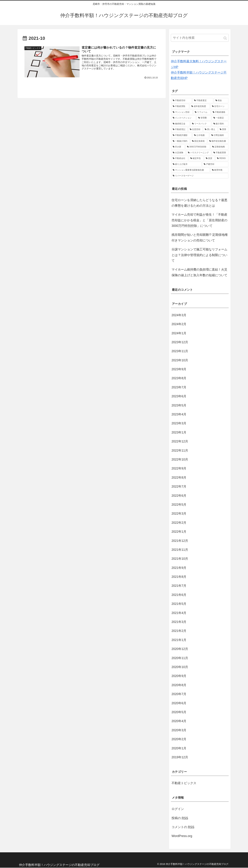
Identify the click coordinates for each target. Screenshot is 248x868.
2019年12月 (180, 757)
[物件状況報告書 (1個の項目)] (218, 141)
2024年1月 (179, 333)
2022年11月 (180, 451)
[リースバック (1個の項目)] (201, 124)
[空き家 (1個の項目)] (178, 147)
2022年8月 (179, 478)
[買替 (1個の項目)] (223, 130)
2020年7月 (179, 694)
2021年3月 (179, 622)
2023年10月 (180, 360)
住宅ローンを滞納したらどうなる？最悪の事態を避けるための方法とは (199, 203)
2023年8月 (179, 378)
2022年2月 (179, 523)
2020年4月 (179, 721)
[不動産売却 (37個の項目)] (182, 101)
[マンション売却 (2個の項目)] (182, 112)
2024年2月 (179, 324)
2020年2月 (179, 739)
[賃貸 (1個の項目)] (210, 158)
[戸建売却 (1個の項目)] (215, 164)
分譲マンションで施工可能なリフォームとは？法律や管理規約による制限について (199, 255)
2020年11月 (180, 658)
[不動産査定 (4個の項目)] (203, 101)
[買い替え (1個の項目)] (210, 130)
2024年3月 (179, 315)
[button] (225, 38)
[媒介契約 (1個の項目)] (220, 124)
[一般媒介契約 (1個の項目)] (180, 141)
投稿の (180, 818)
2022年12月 (180, 441)
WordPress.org (182, 836)
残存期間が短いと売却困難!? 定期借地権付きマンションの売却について (200, 237)
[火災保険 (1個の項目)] (178, 153)
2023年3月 (179, 423)
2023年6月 (179, 396)
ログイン (178, 809)
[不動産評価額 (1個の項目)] (182, 135)
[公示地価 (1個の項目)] (201, 135)
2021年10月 (180, 559)
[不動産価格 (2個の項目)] (220, 112)
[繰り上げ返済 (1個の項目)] (186, 164)
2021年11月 (180, 550)
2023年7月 (179, 387)
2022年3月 (179, 514)
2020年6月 (179, 703)
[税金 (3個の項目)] (221, 101)
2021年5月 (179, 604)
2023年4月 (179, 414)
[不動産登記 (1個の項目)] (179, 130)
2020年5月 (179, 712)
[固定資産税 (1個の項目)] (199, 141)
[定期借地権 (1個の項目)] (219, 147)
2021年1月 (179, 640)
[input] (200, 38)
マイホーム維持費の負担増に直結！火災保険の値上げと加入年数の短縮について (199, 272)
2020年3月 (179, 730)
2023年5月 (179, 405)
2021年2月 (179, 631)
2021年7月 (179, 586)
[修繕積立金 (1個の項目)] (180, 124)
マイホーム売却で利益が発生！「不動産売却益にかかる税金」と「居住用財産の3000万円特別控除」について (199, 220)
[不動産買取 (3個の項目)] (180, 106)
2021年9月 (179, 568)
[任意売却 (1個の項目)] (195, 130)
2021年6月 (179, 595)
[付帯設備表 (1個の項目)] (219, 135)
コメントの (183, 827)
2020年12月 (180, 649)
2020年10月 (180, 667)
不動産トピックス (184, 783)
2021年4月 (179, 613)
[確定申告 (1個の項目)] (196, 158)
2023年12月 (180, 342)
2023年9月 (179, 369)
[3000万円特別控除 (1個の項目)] (198, 147)
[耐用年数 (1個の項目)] (219, 170)
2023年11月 (180, 351)
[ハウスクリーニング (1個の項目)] (199, 153)
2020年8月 (179, 685)
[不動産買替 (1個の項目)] (220, 153)
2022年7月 (179, 487)
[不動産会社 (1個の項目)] (180, 158)
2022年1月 (179, 532)
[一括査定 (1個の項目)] (220, 118)
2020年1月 (179, 748)
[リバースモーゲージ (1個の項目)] (200, 176)
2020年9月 (179, 676)
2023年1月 (179, 432)
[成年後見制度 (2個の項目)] (200, 106)
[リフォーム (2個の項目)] (202, 112)
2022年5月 (179, 505)
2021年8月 (179, 577)
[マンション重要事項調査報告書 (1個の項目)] (190, 170)
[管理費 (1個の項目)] (204, 118)
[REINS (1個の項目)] (222, 158)
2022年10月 (180, 459)
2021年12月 (180, 541)
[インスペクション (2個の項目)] (184, 118)
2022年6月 (179, 496)
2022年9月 (179, 468)
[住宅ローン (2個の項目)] (219, 106)
